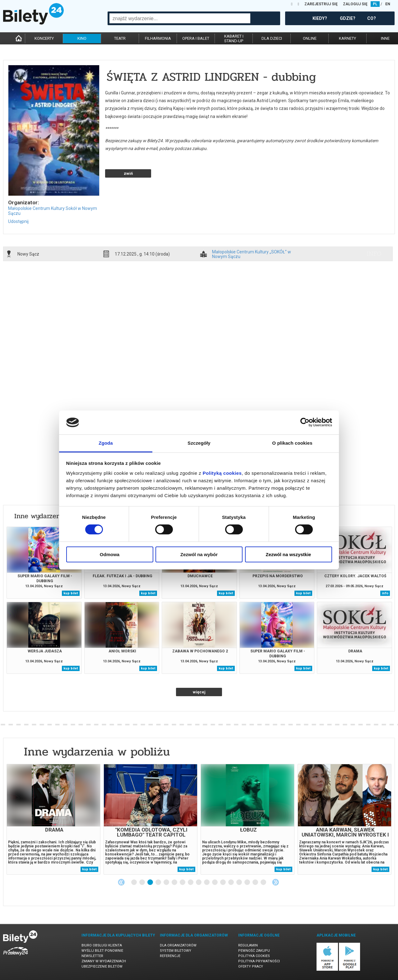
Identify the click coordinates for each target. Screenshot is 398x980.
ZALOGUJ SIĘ (355, 4)
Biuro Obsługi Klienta (102, 945)
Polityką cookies (222, 473)
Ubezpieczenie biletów (102, 966)
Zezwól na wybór (199, 554)
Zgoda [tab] (106, 443)
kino (82, 38)
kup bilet (71, 593)
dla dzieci (272, 38)
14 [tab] (239, 882)
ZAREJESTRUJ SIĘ (321, 4)
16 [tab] (256, 882)
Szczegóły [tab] (199, 443)
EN (388, 4)
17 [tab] (264, 882)
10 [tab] (207, 882)
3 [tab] (150, 882)
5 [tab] (167, 882)
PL (375, 4)
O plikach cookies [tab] (292, 443)
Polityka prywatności (259, 961)
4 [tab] (159, 882)
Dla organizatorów (178, 945)
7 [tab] (183, 882)
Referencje (170, 956)
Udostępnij (18, 221)
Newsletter (92, 956)
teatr (120, 38)
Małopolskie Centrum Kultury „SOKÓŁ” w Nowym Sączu (252, 254)
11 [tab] (215, 882)
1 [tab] (134, 882)
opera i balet (196, 38)
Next (275, 882)
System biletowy (176, 951)
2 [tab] (142, 882)
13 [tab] (231, 882)
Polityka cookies (254, 956)
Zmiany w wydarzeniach (104, 961)
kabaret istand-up (234, 39)
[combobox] (180, 18)
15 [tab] (248, 882)
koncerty (44, 38)
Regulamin (248, 945)
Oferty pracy (251, 966)
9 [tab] (199, 882)
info (374, 254)
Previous (121, 882)
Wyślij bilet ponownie (102, 951)
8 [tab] (191, 882)
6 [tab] (175, 882)
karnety (347, 38)
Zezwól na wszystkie (289, 554)
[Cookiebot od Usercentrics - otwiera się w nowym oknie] (305, 422)
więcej (199, 692)
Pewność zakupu (254, 951)
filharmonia (158, 38)
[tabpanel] (53, 819)
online (310, 38)
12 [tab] (223, 882)
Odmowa (110, 554)
